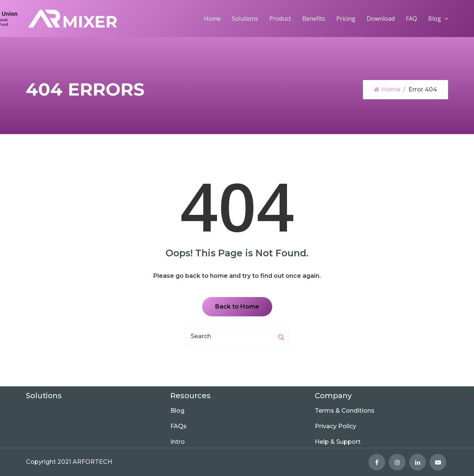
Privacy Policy (336, 426)
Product (280, 19)
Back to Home (237, 307)
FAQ (411, 19)
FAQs (178, 426)
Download (381, 19)
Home (212, 19)
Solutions (245, 19)
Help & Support (338, 442)
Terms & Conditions (345, 411)
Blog (435, 19)
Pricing (346, 19)
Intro (178, 442)
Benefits (314, 19)
